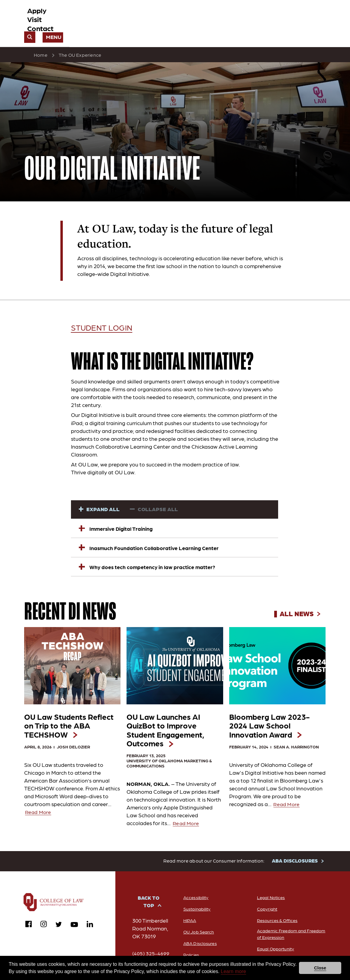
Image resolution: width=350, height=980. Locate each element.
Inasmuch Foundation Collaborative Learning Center (150, 530)
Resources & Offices (277, 923)
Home (41, 38)
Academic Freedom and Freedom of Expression (282, 937)
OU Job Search (197, 934)
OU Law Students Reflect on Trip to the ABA (70, 711)
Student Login (109, 310)
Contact (245, 16)
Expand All (103, 492)
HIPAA (188, 923)
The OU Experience (80, 38)
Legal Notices (271, 900)
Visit (217, 16)
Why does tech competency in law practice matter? (148, 549)
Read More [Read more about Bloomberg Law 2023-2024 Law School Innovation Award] (288, 804)
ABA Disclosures (199, 946)
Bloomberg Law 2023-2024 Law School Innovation (269, 717)
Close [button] (320, 968)
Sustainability (195, 911)
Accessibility (194, 900)
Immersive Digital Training (117, 511)
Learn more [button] (233, 971)
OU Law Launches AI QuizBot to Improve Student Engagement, (173, 722)
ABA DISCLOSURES (294, 863)
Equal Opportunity (276, 952)
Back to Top (147, 905)
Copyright (267, 911)
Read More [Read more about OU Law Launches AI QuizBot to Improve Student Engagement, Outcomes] (187, 826)
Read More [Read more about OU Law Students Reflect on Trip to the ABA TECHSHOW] (39, 801)
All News (299, 596)
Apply (193, 16)
